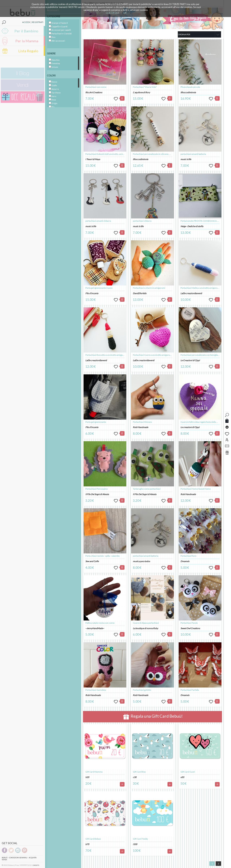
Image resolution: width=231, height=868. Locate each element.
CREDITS (36, 865)
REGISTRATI (38, 22)
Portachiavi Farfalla (190, 690)
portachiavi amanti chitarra (98, 221)
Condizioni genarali (18, 858)
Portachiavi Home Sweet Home (196, 489)
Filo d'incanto (92, 293)
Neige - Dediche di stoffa (192, 226)
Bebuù (5, 858)
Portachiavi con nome (96, 87)
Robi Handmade (93, 695)
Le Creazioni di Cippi (190, 360)
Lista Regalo (28, 51)
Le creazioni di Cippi (190, 427)
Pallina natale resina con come (100, 623)
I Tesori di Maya (93, 159)
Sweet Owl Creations (190, 628)
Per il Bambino (26, 31)
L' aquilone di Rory (141, 92)
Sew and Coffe (92, 561)
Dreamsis (185, 561)
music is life (91, 226)
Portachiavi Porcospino (96, 489)
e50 (182, 777)
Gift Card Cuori (188, 772)
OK (125, 13)
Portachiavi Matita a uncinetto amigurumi (200, 288)
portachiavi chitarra (142, 221)
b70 (87, 844)
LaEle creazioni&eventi (96, 360)
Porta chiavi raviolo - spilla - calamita (102, 556)
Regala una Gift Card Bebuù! (153, 717)
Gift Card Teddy (140, 839)
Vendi (4, 860)
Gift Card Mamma (94, 772)
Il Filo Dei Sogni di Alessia (97, 494)
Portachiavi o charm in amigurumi (149, 288)
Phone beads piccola (190, 87)
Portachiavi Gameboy (96, 690)
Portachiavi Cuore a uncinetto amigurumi (153, 355)
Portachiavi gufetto (142, 690)
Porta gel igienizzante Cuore (99, 288)
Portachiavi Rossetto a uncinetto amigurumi (106, 355)
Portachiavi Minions (142, 422)
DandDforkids (140, 293)
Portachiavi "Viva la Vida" (145, 87)
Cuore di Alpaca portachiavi (146, 623)
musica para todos (141, 561)
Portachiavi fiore (188, 556)
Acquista (33, 858)
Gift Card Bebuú (93, 839)
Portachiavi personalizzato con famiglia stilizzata (204, 355)
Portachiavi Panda (189, 623)
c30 (135, 777)
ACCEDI (26, 22)
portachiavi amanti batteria (146, 556)
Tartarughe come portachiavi (147, 489)
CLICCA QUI (112, 13)
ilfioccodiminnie (140, 159)
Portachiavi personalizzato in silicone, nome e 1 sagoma (160, 154)
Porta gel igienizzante (96, 422)
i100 (135, 844)
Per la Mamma (27, 41)
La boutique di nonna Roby (145, 628)
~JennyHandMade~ (95, 628)
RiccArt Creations (94, 92)
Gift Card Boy (139, 772)
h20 (87, 777)
